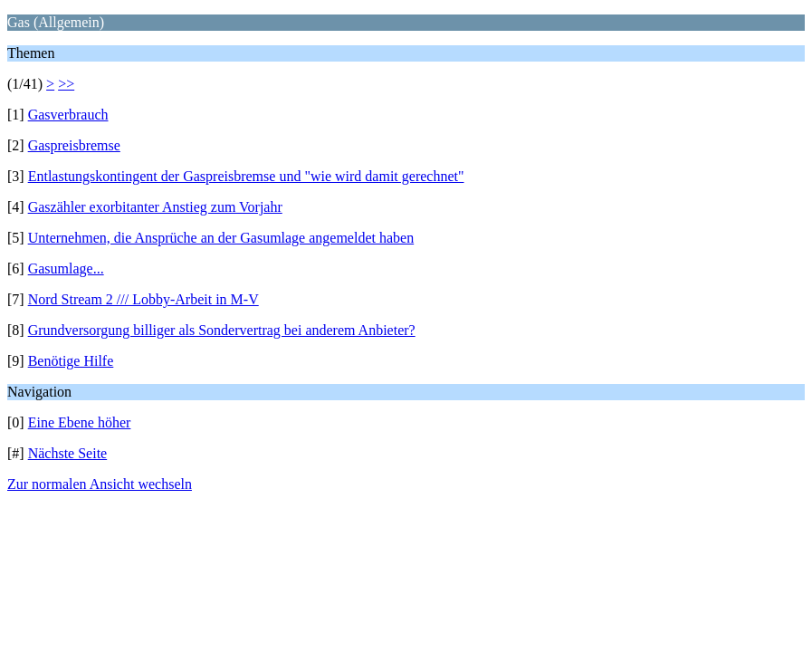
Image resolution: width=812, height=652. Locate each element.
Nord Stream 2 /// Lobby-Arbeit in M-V (143, 299)
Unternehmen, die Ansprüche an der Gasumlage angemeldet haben (221, 238)
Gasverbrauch (68, 115)
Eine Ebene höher (80, 422)
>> (66, 84)
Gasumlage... (66, 268)
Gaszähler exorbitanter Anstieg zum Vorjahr (155, 207)
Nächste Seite (68, 453)
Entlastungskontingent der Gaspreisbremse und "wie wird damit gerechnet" (246, 176)
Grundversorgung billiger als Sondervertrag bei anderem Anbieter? (222, 330)
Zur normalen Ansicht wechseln (100, 484)
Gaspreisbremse (74, 145)
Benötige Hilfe (71, 361)
